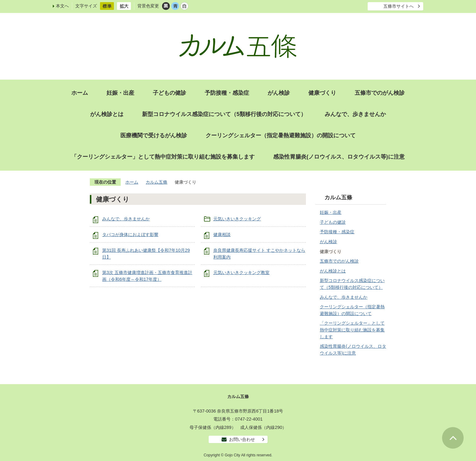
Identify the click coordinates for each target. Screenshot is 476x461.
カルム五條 (157, 182)
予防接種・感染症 (227, 93)
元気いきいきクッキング (237, 219)
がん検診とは (107, 114)
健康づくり (322, 93)
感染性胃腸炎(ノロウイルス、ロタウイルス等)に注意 (339, 157)
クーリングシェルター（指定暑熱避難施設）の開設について (281, 135)
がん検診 (279, 93)
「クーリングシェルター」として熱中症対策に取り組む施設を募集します (163, 157)
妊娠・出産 (120, 93)
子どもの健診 (169, 93)
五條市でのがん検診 (380, 93)
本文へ (62, 6)
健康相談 (222, 235)
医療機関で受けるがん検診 (154, 135)
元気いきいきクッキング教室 (241, 272)
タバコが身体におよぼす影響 (130, 235)
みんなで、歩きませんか (355, 114)
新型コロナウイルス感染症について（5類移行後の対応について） (224, 114)
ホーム (80, 93)
